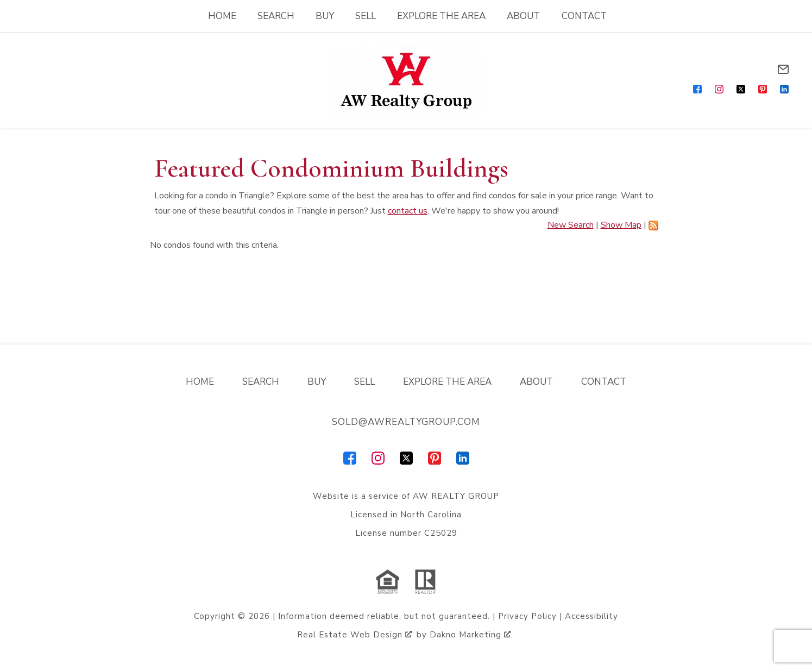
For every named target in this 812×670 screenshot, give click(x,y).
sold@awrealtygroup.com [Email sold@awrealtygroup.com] (406, 422)
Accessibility (591, 616)
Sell (366, 16)
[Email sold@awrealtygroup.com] (783, 69)
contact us (408, 211)
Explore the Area (441, 16)
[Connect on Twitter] (741, 89)
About (523, 16)
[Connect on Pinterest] (763, 89)
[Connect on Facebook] (697, 89)
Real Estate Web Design (354, 635)
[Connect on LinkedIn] (784, 89)
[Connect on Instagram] (719, 89)
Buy (325, 16)
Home (222, 16)
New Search (571, 225)
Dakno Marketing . (471, 635)
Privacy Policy (527, 616)
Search (276, 16)
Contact (584, 16)
